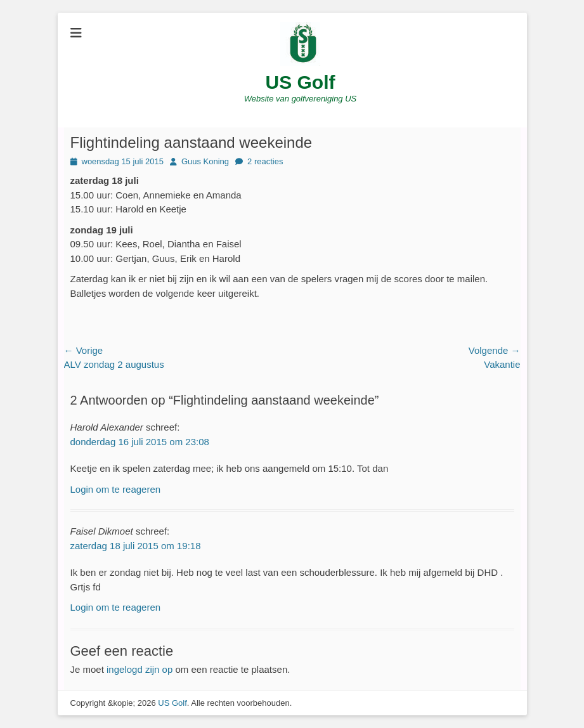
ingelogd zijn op (140, 669)
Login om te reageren (116, 489)
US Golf (301, 82)
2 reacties (265, 161)
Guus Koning (205, 161)
